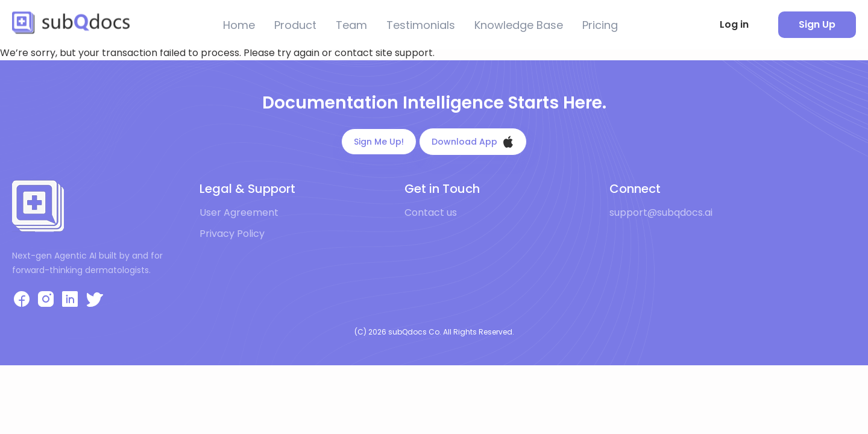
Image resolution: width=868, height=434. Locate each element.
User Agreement (239, 212)
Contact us (431, 212)
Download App (473, 142)
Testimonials (421, 25)
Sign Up (817, 24)
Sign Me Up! (379, 142)
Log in (734, 24)
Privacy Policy (232, 234)
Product (295, 25)
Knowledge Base (519, 25)
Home (239, 25)
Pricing (600, 25)
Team (351, 25)
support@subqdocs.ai (661, 212)
